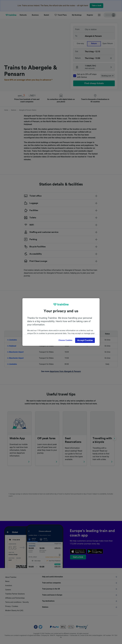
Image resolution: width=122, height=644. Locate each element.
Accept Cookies (85, 340)
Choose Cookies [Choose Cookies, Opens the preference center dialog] (65, 340)
